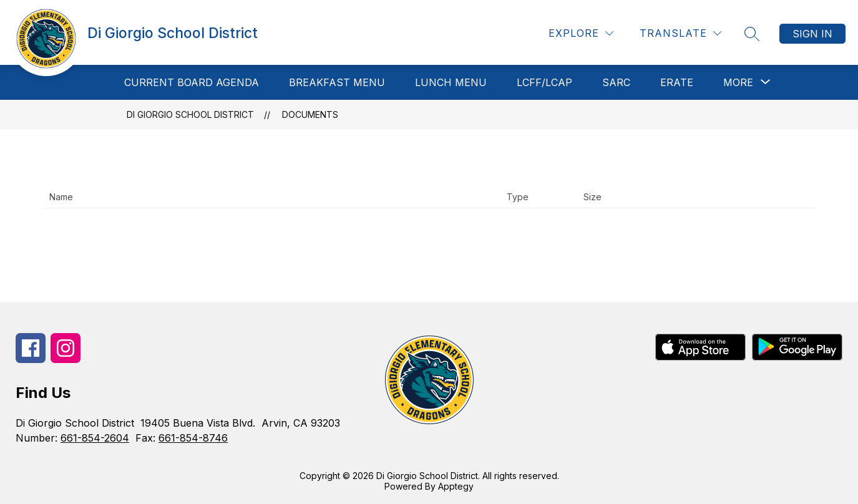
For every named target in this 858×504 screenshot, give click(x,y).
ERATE (677, 82)
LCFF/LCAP (544, 82)
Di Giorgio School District (190, 114)
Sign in (812, 34)
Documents (310, 114)
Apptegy (456, 486)
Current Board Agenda (192, 82)
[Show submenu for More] (738, 82)
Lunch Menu (451, 82)
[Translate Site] (680, 33)
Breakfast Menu (337, 82)
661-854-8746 (193, 438)
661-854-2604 (95, 438)
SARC (616, 82)
